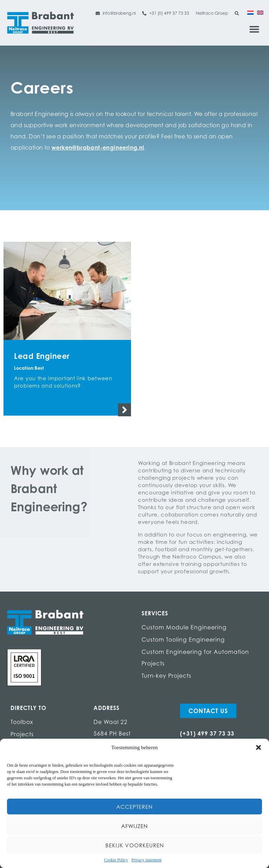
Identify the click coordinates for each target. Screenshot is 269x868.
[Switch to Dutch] (250, 12)
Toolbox (22, 722)
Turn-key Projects (166, 676)
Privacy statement (146, 860)
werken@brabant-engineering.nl (98, 148)
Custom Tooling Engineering (183, 640)
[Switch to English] (260, 12)
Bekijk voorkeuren (135, 845)
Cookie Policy (116, 860)
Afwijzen (134, 826)
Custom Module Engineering (184, 627)
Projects (22, 734)
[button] (258, 747)
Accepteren (134, 807)
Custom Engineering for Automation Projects (195, 658)
